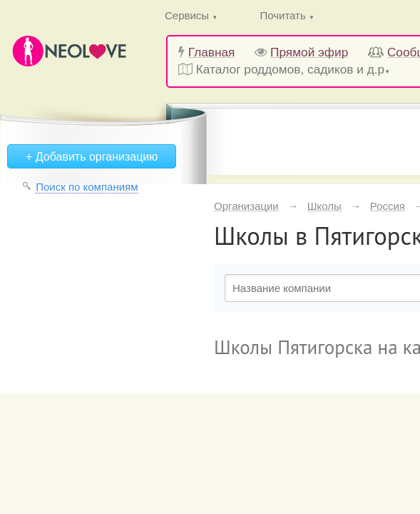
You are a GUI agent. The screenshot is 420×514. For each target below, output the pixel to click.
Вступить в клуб (279, 93)
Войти (146, 93)
